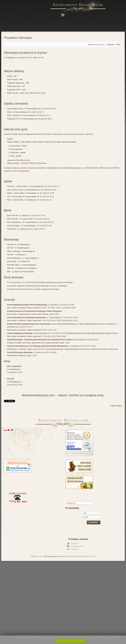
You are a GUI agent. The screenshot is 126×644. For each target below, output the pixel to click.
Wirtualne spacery (77, 546)
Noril (94, 556)
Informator (75, 549)
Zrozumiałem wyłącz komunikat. (71, 641)
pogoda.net (71, 503)
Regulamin (75, 543)
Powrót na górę (116, 406)
